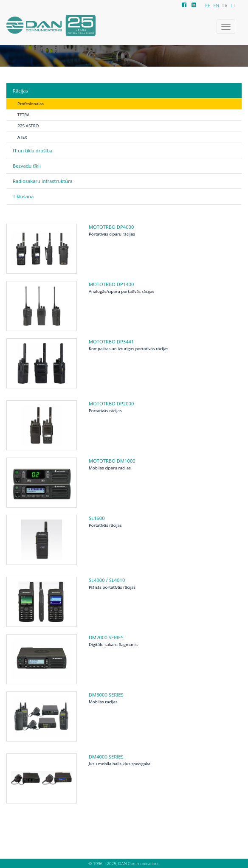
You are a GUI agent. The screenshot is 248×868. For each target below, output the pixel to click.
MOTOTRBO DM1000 (112, 461)
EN (216, 6)
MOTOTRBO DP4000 (111, 227)
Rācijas (20, 91)
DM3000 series (106, 695)
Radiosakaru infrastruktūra (43, 181)
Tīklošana (23, 196)
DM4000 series (106, 757)
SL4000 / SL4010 (107, 580)
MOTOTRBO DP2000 (111, 403)
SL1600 (97, 518)
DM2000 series (106, 637)
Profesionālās (31, 104)
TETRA (24, 115)
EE (208, 6)
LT (233, 6)
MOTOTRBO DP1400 (111, 284)
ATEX (22, 137)
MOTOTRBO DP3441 (111, 341)
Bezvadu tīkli (27, 166)
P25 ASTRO (28, 126)
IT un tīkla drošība (32, 150)
